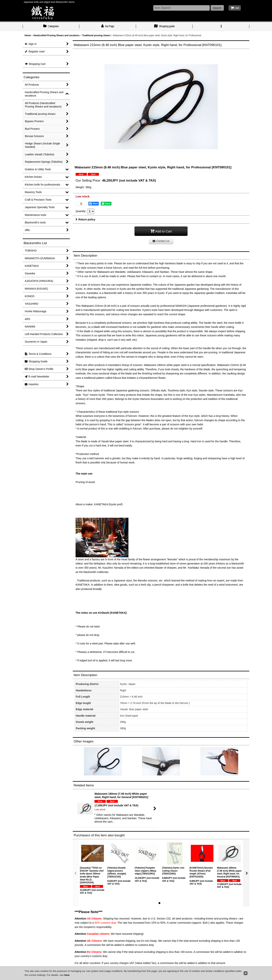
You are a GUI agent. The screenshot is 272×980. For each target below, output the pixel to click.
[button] (221, 27)
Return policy (85, 219)
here (67, 975)
